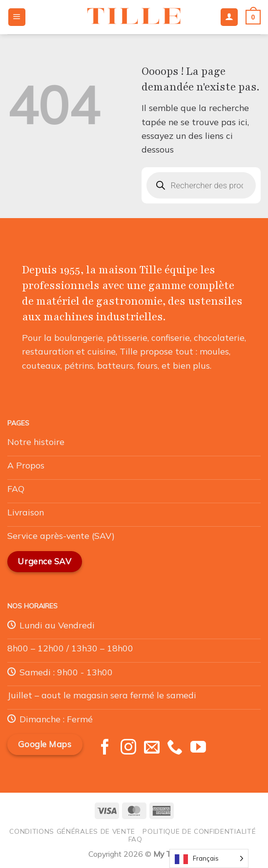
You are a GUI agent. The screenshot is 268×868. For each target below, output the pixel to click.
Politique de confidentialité (199, 831)
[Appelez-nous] (175, 748)
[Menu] (17, 17)
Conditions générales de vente (72, 831)
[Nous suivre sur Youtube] (198, 748)
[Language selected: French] (209, 858)
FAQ (135, 839)
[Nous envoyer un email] (152, 748)
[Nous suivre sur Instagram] (128, 748)
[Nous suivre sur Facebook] (105, 748)
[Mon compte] (229, 17)
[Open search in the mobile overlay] (201, 185)
